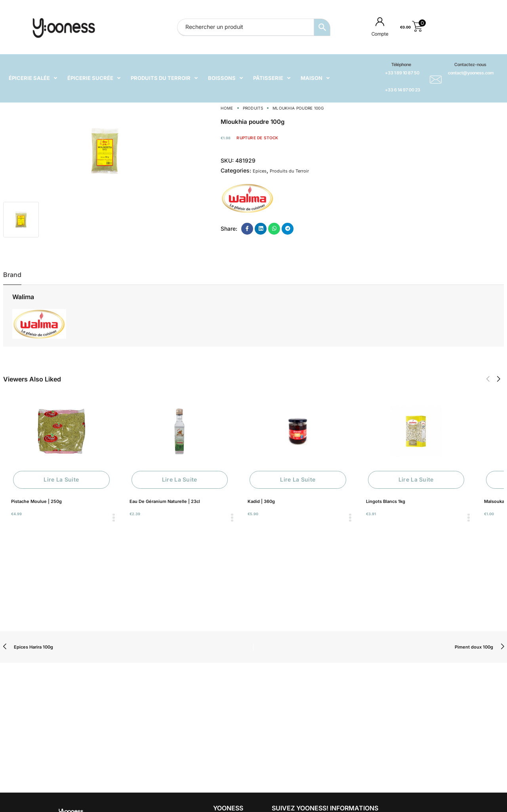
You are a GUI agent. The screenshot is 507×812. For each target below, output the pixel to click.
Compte (380, 34)
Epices (260, 171)
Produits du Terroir (289, 171)
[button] (488, 379)
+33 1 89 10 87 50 (402, 73)
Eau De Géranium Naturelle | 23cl (165, 501)
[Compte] (380, 21)
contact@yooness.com (471, 73)
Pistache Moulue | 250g (36, 501)
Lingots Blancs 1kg (386, 501)
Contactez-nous (470, 65)
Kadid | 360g (261, 501)
